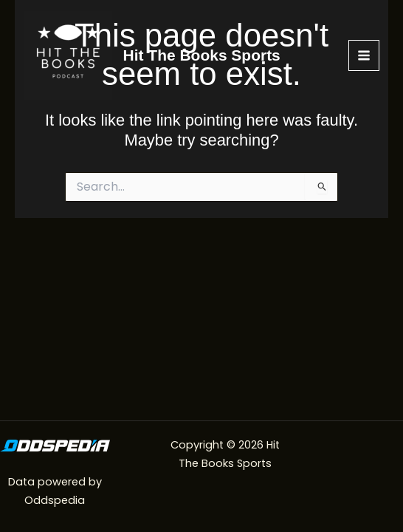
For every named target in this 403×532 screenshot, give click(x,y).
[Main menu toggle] (364, 55)
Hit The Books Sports (202, 55)
